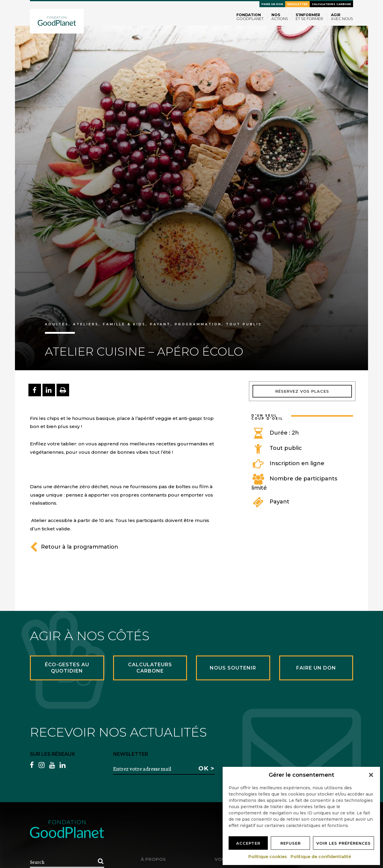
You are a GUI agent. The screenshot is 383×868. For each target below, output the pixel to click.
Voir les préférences (344, 843)
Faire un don (272, 4)
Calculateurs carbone (331, 4)
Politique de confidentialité (321, 857)
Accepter (248, 843)
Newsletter (297, 4)
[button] (371, 775)
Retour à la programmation (74, 547)
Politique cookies (268, 857)
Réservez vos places (302, 391)
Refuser (291, 843)
